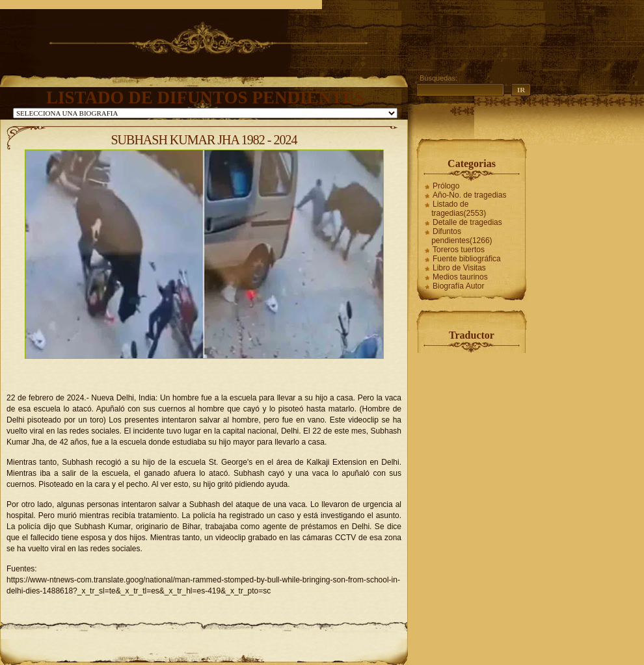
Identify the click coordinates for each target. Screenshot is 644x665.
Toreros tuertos (459, 250)
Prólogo (446, 186)
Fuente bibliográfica (467, 259)
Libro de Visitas (459, 268)
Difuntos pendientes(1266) (462, 236)
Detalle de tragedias (467, 222)
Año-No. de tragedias (469, 195)
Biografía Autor (458, 286)
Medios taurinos (460, 277)
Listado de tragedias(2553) (459, 209)
